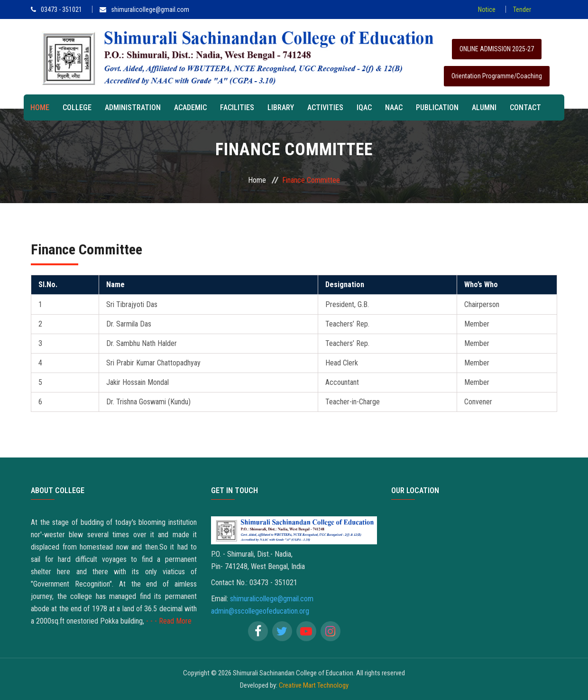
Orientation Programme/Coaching (497, 76)
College (77, 107)
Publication (437, 107)
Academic (190, 107)
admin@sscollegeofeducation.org (260, 611)
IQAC (364, 107)
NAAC (394, 107)
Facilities (237, 107)
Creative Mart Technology (314, 685)
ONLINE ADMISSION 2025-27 (497, 49)
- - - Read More (169, 621)
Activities (325, 107)
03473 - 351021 (56, 9)
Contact (525, 107)
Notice (487, 9)
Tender (522, 9)
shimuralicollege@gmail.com (144, 9)
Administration (133, 107)
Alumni (484, 107)
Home (40, 107)
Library (281, 107)
